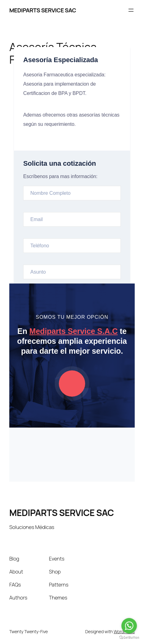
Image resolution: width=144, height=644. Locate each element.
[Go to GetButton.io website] (129, 638)
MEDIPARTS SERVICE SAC (43, 10)
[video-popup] (72, 384)
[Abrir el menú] (131, 10)
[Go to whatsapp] (129, 626)
